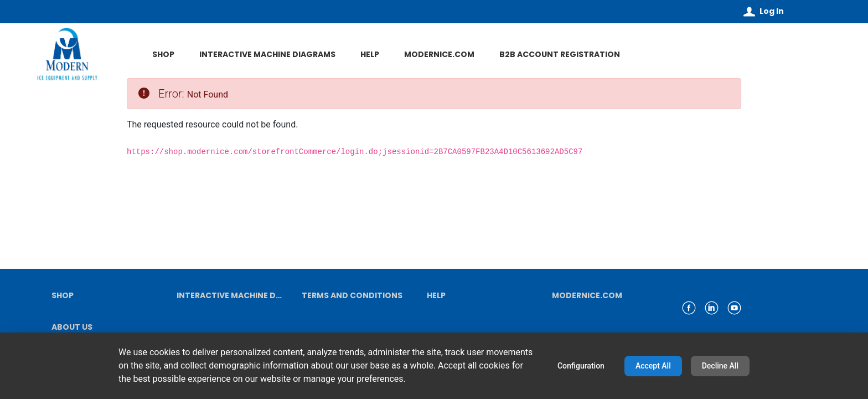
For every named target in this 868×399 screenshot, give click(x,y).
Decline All (720, 366)
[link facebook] (689, 308)
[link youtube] (734, 308)
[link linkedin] (712, 308)
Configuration (581, 366)
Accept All (653, 366)
